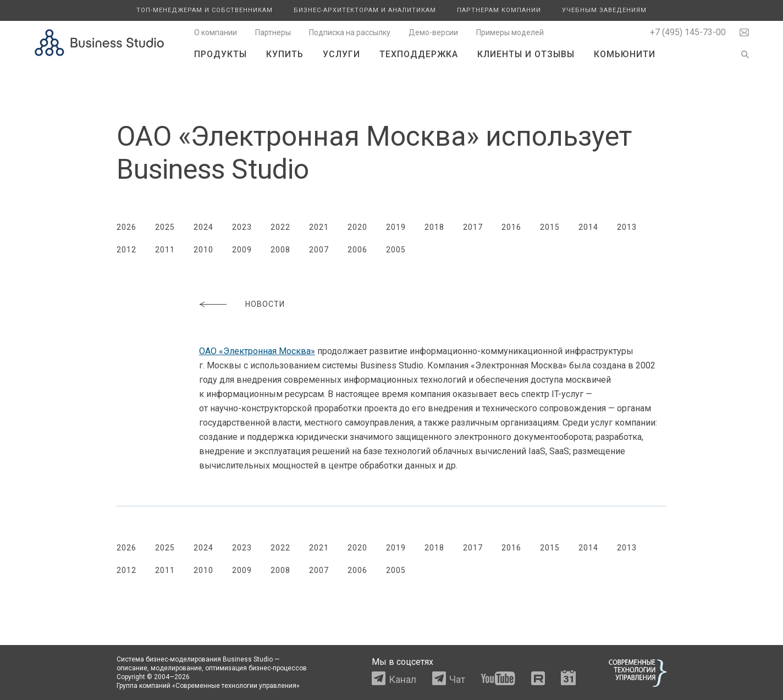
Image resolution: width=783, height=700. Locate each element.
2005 (396, 250)
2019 (396, 227)
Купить (285, 54)
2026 (126, 227)
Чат (457, 679)
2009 (242, 250)
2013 (627, 227)
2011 (165, 250)
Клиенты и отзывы (526, 54)
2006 (357, 250)
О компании (216, 32)
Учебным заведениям (604, 10)
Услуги (341, 54)
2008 (280, 250)
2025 (165, 227)
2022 (280, 227)
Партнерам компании (499, 10)
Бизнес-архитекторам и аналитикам (365, 10)
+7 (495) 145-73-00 (688, 32)
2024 (203, 227)
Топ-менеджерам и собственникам (205, 10)
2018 (434, 227)
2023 (242, 227)
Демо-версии (433, 32)
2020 (357, 227)
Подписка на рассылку (350, 32)
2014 (588, 227)
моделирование (176, 668)
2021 (319, 227)
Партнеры (273, 32)
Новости (265, 304)
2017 (473, 227)
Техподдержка (419, 54)
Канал (402, 679)
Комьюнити (625, 54)
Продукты (220, 54)
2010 (203, 250)
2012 (126, 250)
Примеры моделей (510, 32)
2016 (511, 227)
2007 (319, 250)
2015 (550, 227)
